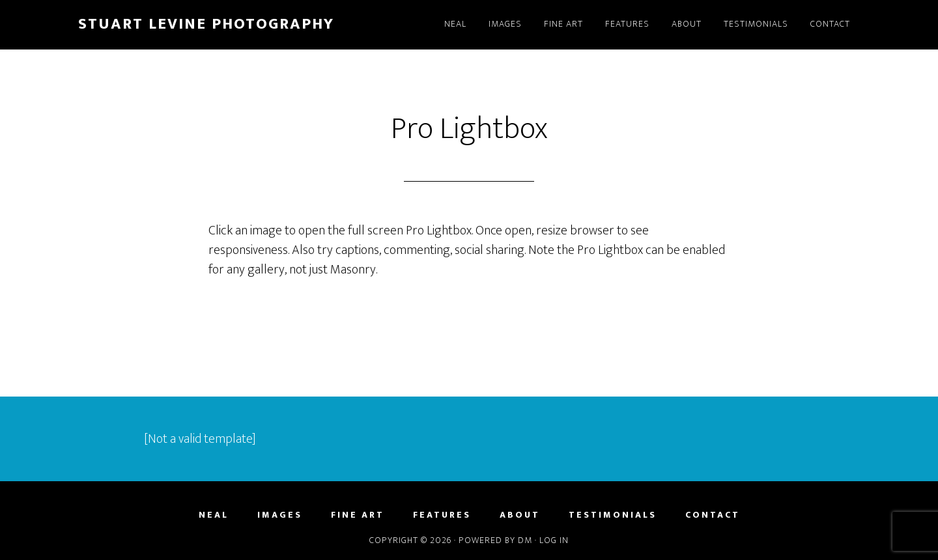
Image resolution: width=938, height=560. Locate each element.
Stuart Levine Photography (206, 24)
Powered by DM (495, 540)
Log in (554, 540)
